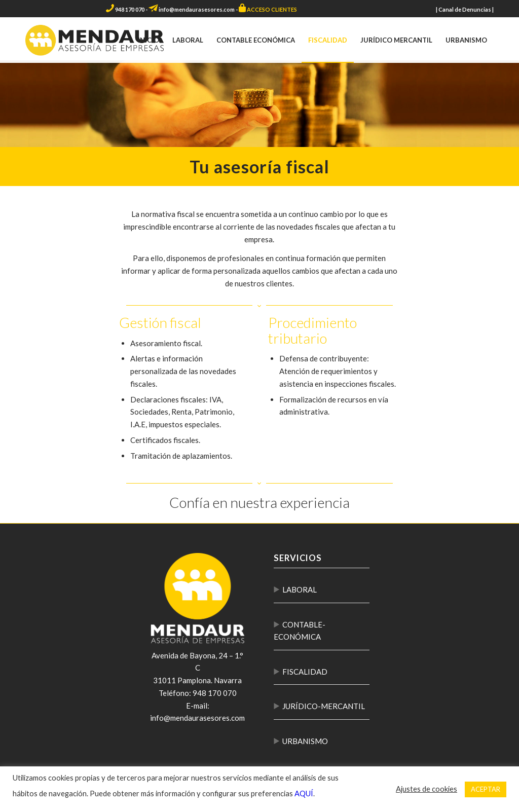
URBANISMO (305, 741)
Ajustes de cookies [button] (427, 789)
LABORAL (300, 589)
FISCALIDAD (305, 672)
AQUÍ (304, 793)
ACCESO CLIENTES (272, 9)
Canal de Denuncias (465, 9)
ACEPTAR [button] (486, 789)
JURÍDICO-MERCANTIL (324, 706)
